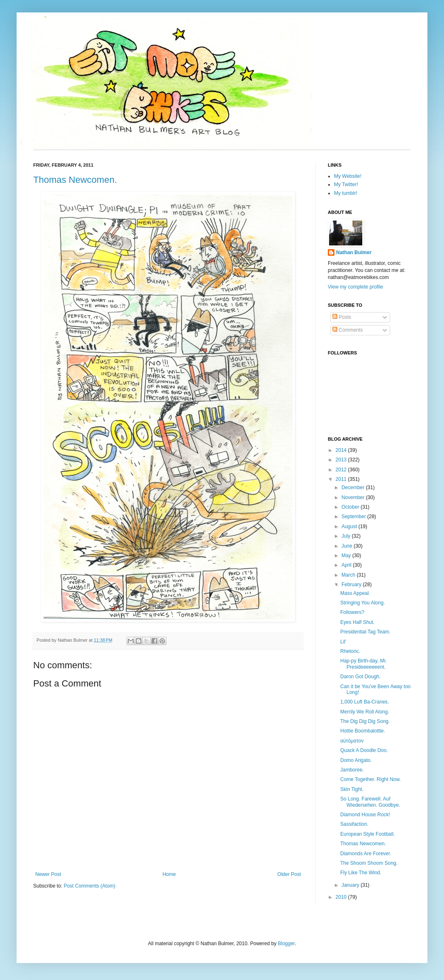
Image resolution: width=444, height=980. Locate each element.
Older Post (289, 874)
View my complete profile (355, 287)
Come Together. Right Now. (371, 779)
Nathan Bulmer (354, 252)
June (348, 546)
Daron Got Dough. (360, 677)
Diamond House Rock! (365, 815)
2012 (342, 470)
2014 (342, 450)
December (354, 488)
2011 (342, 479)
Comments (348, 330)
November (354, 497)
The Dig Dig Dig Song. (365, 721)
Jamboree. (352, 770)
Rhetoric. (350, 651)
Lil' (343, 642)
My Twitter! (346, 184)
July (347, 536)
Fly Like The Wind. (361, 873)
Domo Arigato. (356, 760)
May (347, 555)
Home (169, 874)
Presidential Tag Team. (365, 632)
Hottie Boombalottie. (363, 731)
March (349, 575)
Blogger (286, 944)
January (351, 885)
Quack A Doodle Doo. (364, 750)
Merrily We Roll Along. (365, 712)
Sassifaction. (354, 824)
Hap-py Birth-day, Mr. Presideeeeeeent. (363, 664)
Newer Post (48, 874)
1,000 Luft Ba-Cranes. (365, 702)
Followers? (352, 612)
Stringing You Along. (362, 603)
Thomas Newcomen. (75, 180)
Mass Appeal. (355, 593)
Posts (342, 317)
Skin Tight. (352, 789)
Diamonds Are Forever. (366, 854)
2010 (342, 897)
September (354, 517)
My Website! (348, 176)
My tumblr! (346, 193)
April (347, 565)
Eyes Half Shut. (357, 622)
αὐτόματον (352, 741)
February (352, 585)
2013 (342, 460)
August (350, 526)
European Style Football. (367, 834)
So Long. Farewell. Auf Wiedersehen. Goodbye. (370, 802)
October (351, 507)
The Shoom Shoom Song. (369, 863)
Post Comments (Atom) (89, 886)
